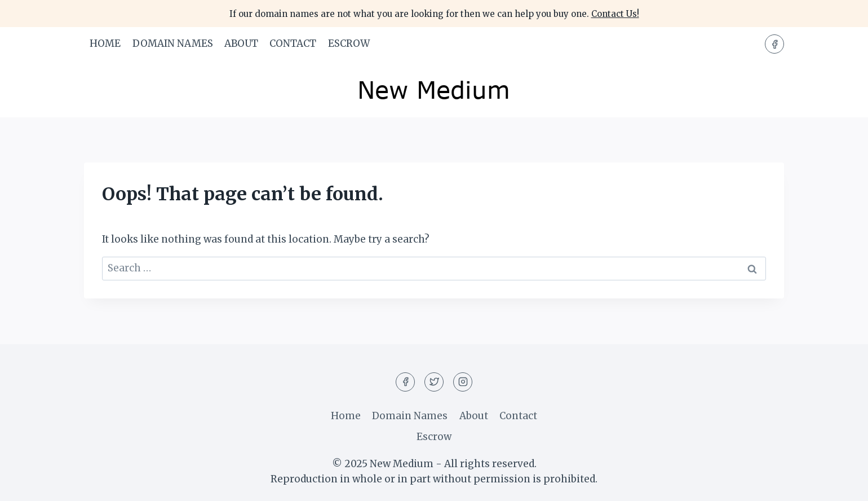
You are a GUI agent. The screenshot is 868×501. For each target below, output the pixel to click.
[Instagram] (463, 382)
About (241, 43)
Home (105, 43)
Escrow (349, 43)
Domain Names (173, 43)
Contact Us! (615, 14)
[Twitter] (434, 382)
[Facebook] (774, 44)
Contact (293, 43)
